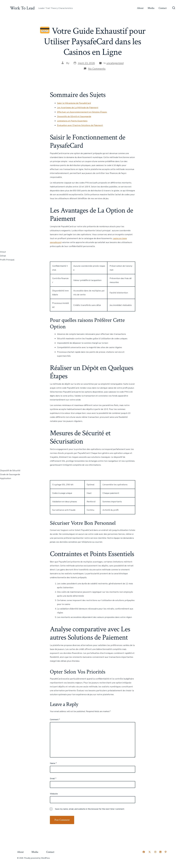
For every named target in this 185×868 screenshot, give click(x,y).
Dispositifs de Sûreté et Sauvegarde (74, 116)
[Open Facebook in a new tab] (144, 852)
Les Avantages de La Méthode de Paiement (78, 108)
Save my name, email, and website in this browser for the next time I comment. (90, 809)
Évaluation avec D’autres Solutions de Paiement (80, 125)
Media (151, 8)
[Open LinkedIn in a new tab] (160, 852)
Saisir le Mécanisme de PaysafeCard (74, 103)
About (140, 8)
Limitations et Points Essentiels (72, 121)
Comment (55, 720)
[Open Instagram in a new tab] (155, 852)
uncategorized (115, 63)
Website (54, 794)
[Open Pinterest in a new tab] (166, 852)
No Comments (97, 69)
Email (53, 779)
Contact (163, 8)
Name (53, 763)
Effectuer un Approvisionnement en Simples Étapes (82, 112)
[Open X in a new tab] (150, 852)
